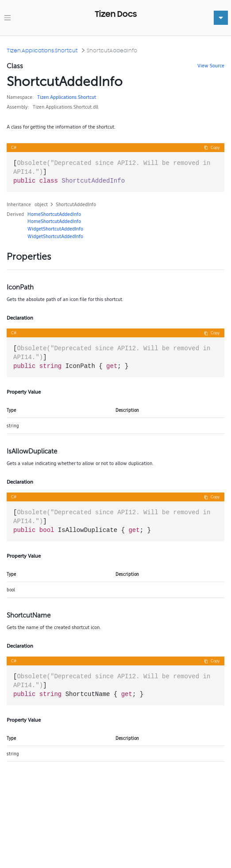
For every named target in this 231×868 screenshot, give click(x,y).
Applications (63, 97)
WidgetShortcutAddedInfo (55, 229)
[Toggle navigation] (8, 18)
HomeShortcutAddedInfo (54, 214)
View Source (211, 66)
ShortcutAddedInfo (112, 50)
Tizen (43, 97)
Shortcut (87, 97)
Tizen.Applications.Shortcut (42, 50)
